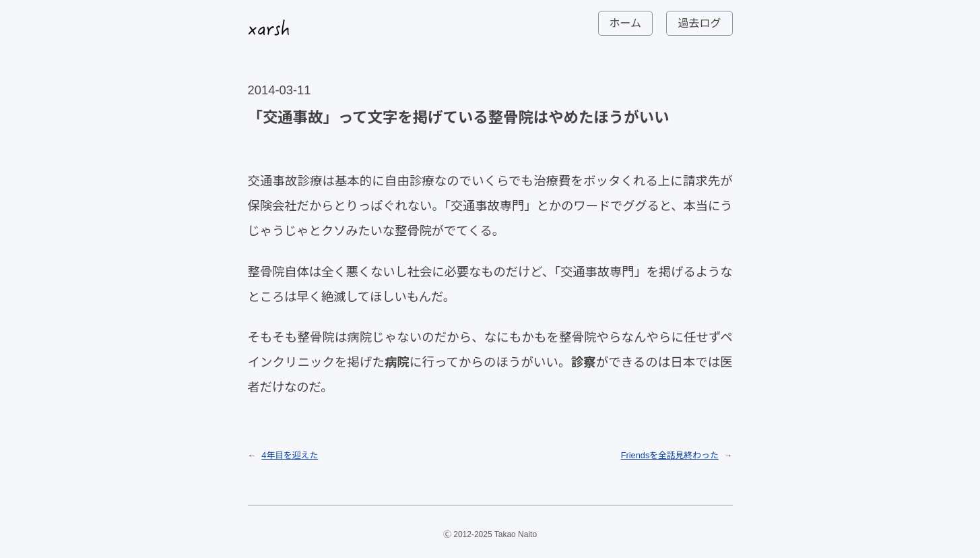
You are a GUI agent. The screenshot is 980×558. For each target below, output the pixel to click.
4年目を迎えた (290, 455)
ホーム (626, 23)
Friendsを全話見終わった (670, 455)
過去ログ (699, 23)
